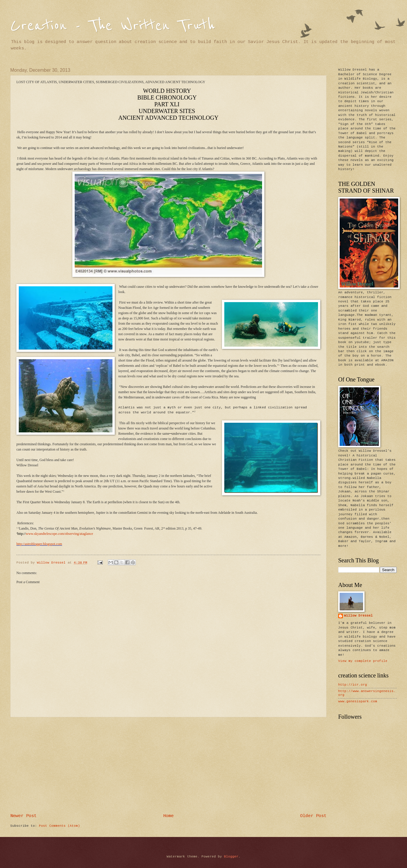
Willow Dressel (358, 616)
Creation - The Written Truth (113, 26)
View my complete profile (363, 661)
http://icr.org (353, 685)
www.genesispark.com (358, 701)
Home (168, 816)
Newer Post (23, 816)
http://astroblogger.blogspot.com (39, 544)
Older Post (313, 816)
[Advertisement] (168, 766)
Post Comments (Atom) (59, 826)
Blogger (231, 857)
